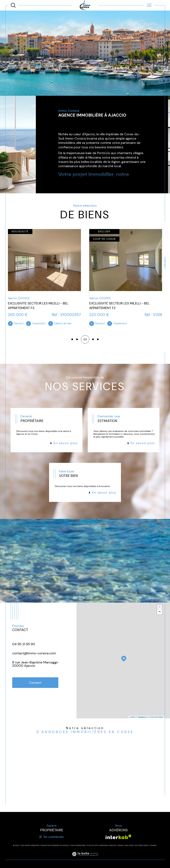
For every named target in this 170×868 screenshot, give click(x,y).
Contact (165, 263)
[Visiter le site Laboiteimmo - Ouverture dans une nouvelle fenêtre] (85, 858)
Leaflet (132, 717)
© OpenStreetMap (156, 717)
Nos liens (129, 845)
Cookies (153, 846)
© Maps (142, 717)
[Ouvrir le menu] (149, 5)
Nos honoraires (78, 845)
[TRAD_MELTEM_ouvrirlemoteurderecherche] (13, 5)
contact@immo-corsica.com (34, 653)
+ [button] (160, 607)
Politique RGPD (141, 845)
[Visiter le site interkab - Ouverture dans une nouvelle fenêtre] (118, 837)
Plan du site (92, 845)
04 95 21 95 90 (24, 644)
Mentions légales (108, 845)
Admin (120, 845)
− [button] (160, 612)
